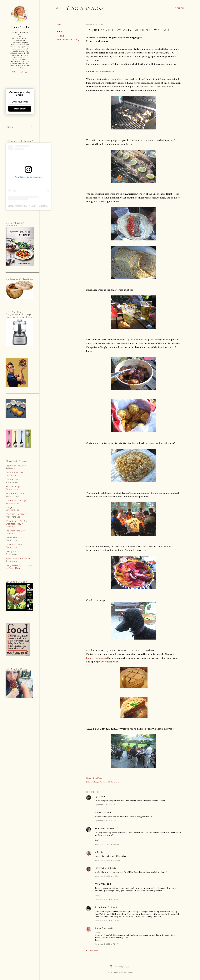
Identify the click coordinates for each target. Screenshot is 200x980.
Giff (96, 852)
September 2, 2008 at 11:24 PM (107, 944)
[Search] (179, 8)
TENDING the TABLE (16, 514)
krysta (97, 797)
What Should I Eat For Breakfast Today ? (16, 523)
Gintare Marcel (127, 972)
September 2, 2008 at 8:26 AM (107, 844)
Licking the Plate (14, 552)
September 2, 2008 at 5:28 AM (107, 821)
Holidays (60, 36)
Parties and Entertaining (67, 39)
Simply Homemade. (97, 658)
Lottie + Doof (12, 480)
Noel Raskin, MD (103, 828)
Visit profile (20, 72)
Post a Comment (94, 950)
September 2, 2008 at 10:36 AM (107, 876)
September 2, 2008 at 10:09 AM (107, 860)
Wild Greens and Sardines (18, 559)
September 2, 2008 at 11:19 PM (107, 920)
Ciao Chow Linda (14, 545)
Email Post (97, 778)
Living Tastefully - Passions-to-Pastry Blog (19, 567)
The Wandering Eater (16, 531)
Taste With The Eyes (16, 466)
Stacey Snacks (85, 8)
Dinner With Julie (14, 538)
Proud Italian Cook (104, 907)
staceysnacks (30, 206)
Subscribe (20, 109)
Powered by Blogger (120, 967)
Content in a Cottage (16, 500)
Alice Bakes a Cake (15, 494)
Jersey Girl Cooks (103, 868)
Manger (9, 507)
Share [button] (58, 25)
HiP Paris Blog (13, 487)
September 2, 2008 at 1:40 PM (107, 900)
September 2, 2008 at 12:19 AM (107, 805)
